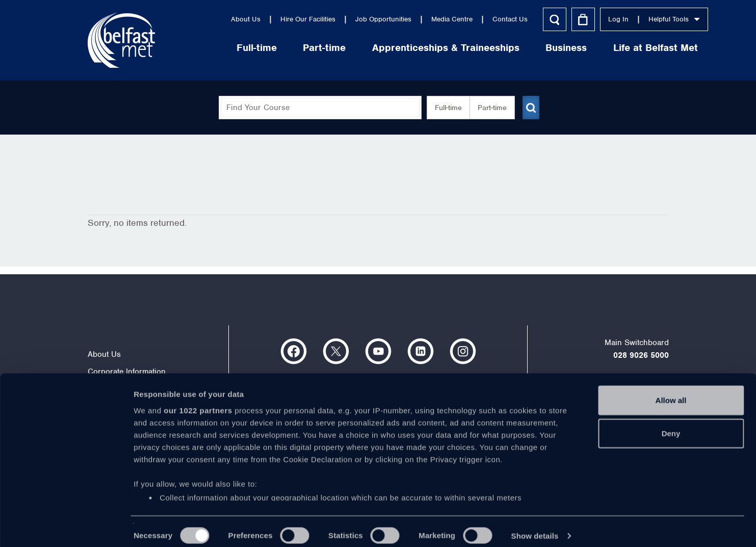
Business (527, 48)
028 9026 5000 (641, 355)
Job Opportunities (344, 19)
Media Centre (413, 19)
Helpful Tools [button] (635, 19)
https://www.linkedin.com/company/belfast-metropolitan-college (421, 351)
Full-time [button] (444, 108)
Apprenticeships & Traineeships (407, 48)
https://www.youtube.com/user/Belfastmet (378, 351)
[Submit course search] (530, 108)
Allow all (671, 391)
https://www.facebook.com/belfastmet (294, 351)
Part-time (285, 48)
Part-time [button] (488, 108)
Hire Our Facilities (269, 19)
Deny (671, 424)
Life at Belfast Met (616, 48)
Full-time (217, 48)
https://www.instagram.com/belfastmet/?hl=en (463, 351)
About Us (206, 19)
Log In (579, 19)
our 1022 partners (198, 401)
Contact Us (471, 19)
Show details (535, 527)
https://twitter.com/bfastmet (336, 351)
